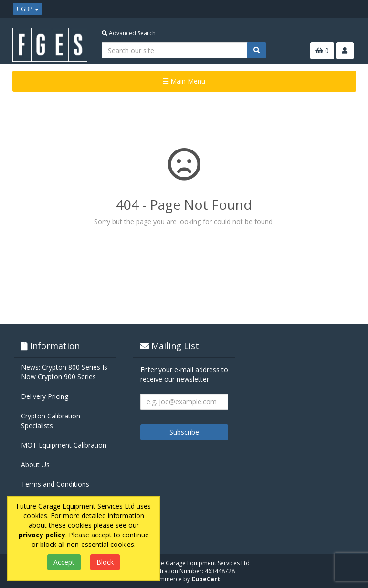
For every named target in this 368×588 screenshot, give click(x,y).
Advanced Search (129, 33)
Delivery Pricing (45, 396)
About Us (35, 465)
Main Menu (184, 81)
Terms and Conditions (55, 484)
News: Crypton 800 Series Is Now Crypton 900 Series (64, 372)
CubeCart (206, 579)
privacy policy (42, 535)
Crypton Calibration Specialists (51, 421)
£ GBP (27, 9)
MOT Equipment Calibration (64, 445)
